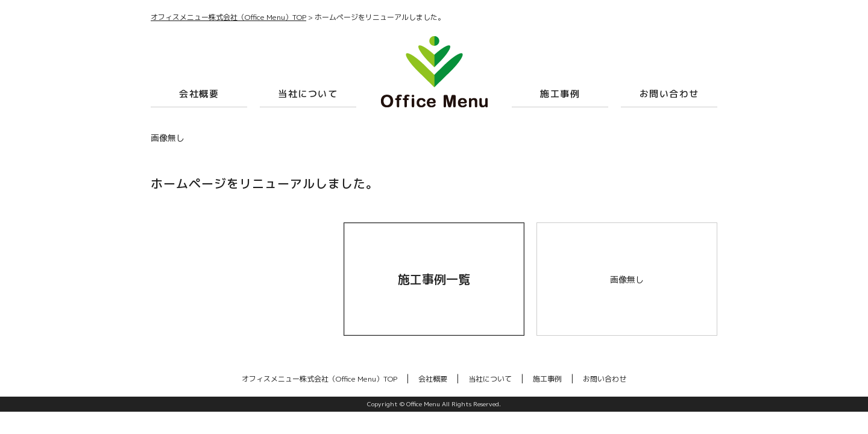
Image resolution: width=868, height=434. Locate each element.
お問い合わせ (669, 94)
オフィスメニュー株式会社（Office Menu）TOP (319, 379)
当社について (308, 94)
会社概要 (199, 94)
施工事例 (560, 94)
